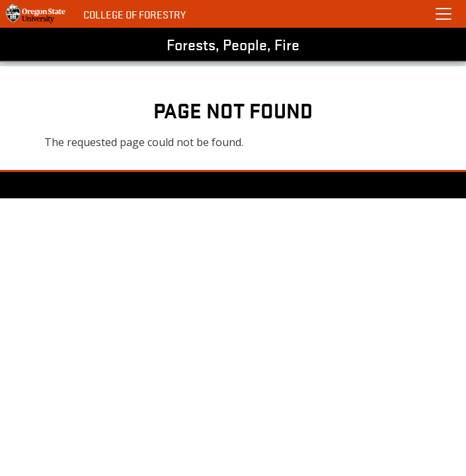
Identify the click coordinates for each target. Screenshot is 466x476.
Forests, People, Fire (233, 44)
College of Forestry (135, 14)
